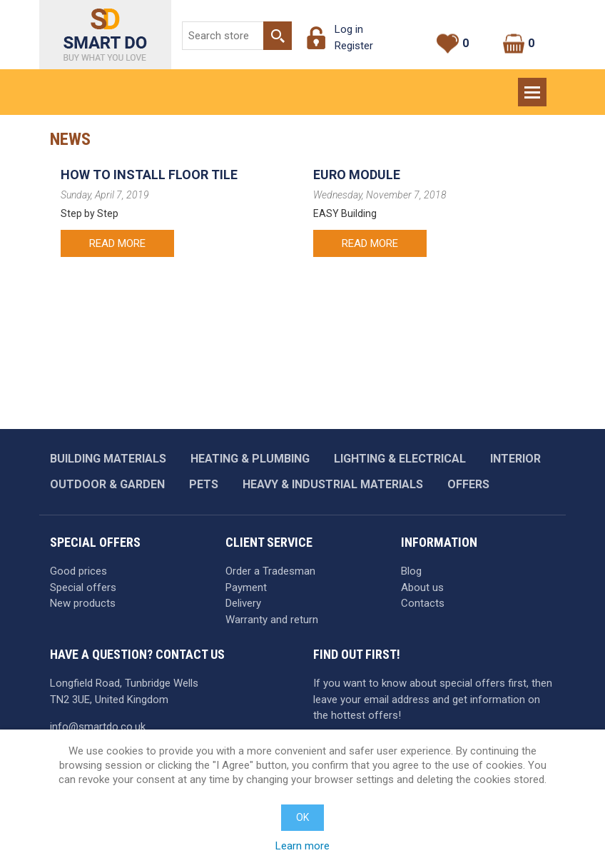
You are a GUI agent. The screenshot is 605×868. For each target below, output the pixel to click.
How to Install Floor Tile (149, 175)
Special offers (83, 587)
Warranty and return (272, 620)
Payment (246, 587)
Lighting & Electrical (400, 459)
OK (302, 817)
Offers (468, 484)
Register (354, 46)
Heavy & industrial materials (333, 484)
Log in (349, 29)
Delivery (243, 603)
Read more (117, 243)
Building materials (108, 459)
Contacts (423, 603)
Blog (411, 571)
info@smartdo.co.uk (98, 727)
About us (422, 587)
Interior (515, 459)
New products (83, 603)
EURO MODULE (357, 175)
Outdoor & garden (107, 484)
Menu (534, 86)
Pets (204, 484)
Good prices (78, 571)
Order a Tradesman (270, 571)
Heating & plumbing (250, 459)
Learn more (302, 846)
